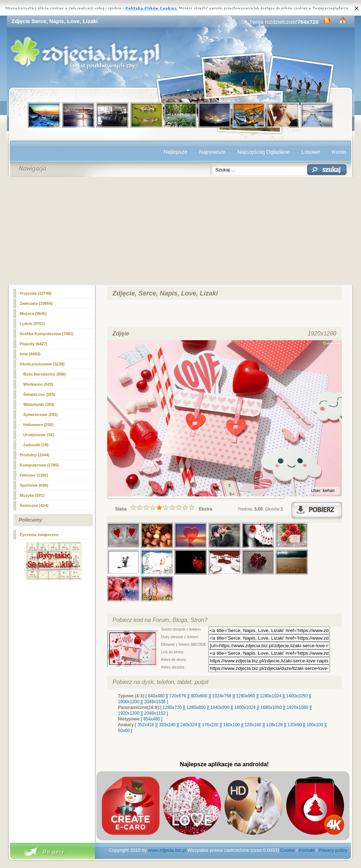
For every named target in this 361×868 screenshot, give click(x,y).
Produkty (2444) (35, 455)
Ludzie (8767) (32, 324)
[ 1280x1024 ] (271, 696)
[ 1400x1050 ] (297, 696)
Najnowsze (212, 152)
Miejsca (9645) (33, 314)
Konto (339, 152)
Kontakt (307, 850)
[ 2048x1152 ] (155, 713)
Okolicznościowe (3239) (42, 364)
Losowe (311, 152)
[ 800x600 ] (199, 696)
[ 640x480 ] (156, 696)
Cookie (287, 850)
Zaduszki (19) (36, 445)
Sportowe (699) (34, 485)
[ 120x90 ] (295, 725)
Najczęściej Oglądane (263, 152)
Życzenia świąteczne (39, 535)
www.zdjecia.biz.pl (167, 850)
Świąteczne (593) (39, 394)
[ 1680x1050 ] (271, 707)
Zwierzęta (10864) (36, 303)
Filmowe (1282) (34, 475)
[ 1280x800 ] (196, 707)
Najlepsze (175, 152)
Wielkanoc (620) (38, 384)
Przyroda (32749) (36, 293)
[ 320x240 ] (167, 725)
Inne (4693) (30, 354)
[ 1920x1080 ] (298, 707)
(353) (39, 404)
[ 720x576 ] (177, 696)
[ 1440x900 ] (220, 707)
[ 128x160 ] (253, 725)
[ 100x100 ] (315, 725)
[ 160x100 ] (232, 725)
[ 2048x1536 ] (155, 702)
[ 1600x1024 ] (245, 707)
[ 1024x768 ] (222, 696)
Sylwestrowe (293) (41, 415)
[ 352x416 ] (146, 725)
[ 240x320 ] (189, 725)
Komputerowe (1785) (39, 465)
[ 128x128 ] (274, 725)
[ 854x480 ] (152, 719)
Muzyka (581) (32, 495)
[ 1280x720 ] (172, 707)
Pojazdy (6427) (34, 344)
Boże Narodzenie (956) (45, 374)
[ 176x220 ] (210, 725)
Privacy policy (333, 850)
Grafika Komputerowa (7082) (47, 334)
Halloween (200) (38, 425)
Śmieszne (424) (34, 505)
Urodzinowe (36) (39, 435)
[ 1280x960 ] (245, 696)
